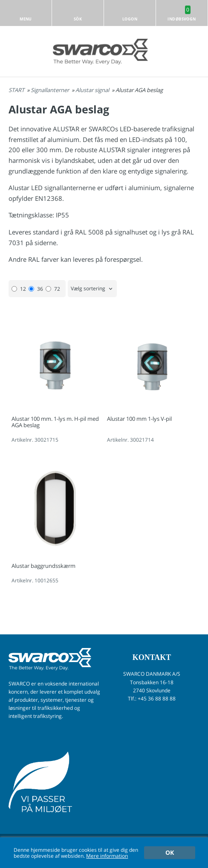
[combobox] (92, 289)
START (16, 90)
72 (53, 289)
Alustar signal (93, 90)
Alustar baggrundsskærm (43, 566)
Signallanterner (51, 90)
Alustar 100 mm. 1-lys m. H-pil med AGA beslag (55, 422)
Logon (130, 19)
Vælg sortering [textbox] (88, 289)
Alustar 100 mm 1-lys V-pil (139, 419)
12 (19, 289)
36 (36, 289)
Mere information (107, 856)
